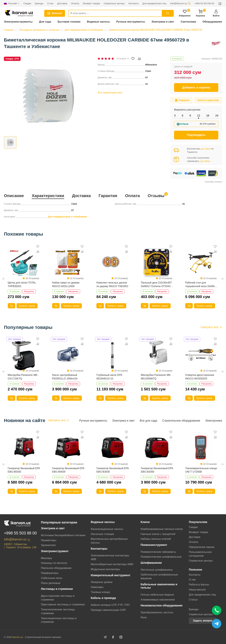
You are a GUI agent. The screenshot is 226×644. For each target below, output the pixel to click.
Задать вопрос (203, 621)
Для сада (45, 22)
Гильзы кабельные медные (157, 595)
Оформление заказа (202, 547)
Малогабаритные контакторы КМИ (112, 564)
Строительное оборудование (181, 421)
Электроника (214, 421)
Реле (144, 617)
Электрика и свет (163, 22)
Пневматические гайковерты (158, 552)
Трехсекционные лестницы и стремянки (59, 620)
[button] (4, 279)
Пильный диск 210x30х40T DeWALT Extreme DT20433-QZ (157, 285)
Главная (9, 30)
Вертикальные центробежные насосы (109, 541)
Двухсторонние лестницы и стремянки (58, 598)
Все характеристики (110, 93)
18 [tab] (208, 116)
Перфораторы (50, 573)
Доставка (81, 196)
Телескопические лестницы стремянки (58, 611)
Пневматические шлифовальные (161, 557)
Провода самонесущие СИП (108, 610)
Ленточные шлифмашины (157, 570)
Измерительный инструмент (111, 575)
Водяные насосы (98, 22)
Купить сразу (27, 306)
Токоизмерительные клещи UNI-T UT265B (201, 470)
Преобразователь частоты (157, 612)
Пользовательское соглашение (200, 554)
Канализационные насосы (107, 529)
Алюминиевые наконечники (158, 600)
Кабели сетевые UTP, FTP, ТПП (110, 605)
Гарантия (108, 196)
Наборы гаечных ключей (156, 539)
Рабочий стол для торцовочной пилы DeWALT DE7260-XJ (201, 285)
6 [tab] (182, 116)
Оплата (132, 196)
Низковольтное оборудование (162, 605)
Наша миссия (197, 590)
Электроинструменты (18, 22)
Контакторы (99, 549)
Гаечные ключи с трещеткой (158, 534)
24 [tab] (217, 116)
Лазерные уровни (102, 582)
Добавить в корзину (196, 88)
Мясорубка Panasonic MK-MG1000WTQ (156, 377)
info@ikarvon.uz (15, 539)
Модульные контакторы (105, 569)
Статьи (193, 600)
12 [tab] (199, 116)
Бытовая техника (69, 22)
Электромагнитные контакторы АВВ (110, 557)
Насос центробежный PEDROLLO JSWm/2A (65, 377)
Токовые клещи (100, 592)
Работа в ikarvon (199, 585)
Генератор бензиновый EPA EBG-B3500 (113, 470)
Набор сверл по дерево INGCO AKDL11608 (66, 284)
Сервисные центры (201, 561)
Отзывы (156, 195)
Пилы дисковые (51, 583)
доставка (206, 149)
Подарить (182, 100)
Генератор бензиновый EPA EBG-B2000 (157, 470)
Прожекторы (49, 540)
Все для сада (148, 421)
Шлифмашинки (151, 563)
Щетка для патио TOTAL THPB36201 (22, 284)
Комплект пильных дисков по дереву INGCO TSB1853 (112, 284)
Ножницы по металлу (54, 563)
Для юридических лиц (202, 595)
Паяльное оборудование (56, 568)
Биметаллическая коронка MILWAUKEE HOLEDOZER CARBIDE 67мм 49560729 (156, 30)
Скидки (193, 527)
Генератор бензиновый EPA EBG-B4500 (68, 470)
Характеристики (48, 196)
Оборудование (212, 22)
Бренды (194, 609)
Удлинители (48, 545)
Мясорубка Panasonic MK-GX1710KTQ (23, 377)
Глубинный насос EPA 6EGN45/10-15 (109, 377)
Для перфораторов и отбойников (84, 30)
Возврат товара (198, 532)
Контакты (195, 575)
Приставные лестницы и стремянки (63, 604)
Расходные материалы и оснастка (39, 30)
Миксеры (47, 558)
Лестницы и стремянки (57, 589)
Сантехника (188, 22)
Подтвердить (196, 135)
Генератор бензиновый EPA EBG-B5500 (24, 470)
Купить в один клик (208, 100)
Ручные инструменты (131, 22)
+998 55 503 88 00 (20, 533)
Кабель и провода (103, 598)
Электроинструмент (55, 551)
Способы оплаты (213, 182)
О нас (192, 580)
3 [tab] (175, 116)
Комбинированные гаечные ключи (162, 529)
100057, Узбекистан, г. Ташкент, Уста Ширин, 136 (20, 546)
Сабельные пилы (52, 578)
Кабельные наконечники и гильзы (159, 586)
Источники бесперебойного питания (63, 535)
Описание (14, 196)
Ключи (145, 522)
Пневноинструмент (154, 545)
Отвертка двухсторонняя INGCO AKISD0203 (200, 377)
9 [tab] (190, 116)
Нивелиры (97, 587)
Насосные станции (102, 534)
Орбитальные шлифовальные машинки (159, 576)
